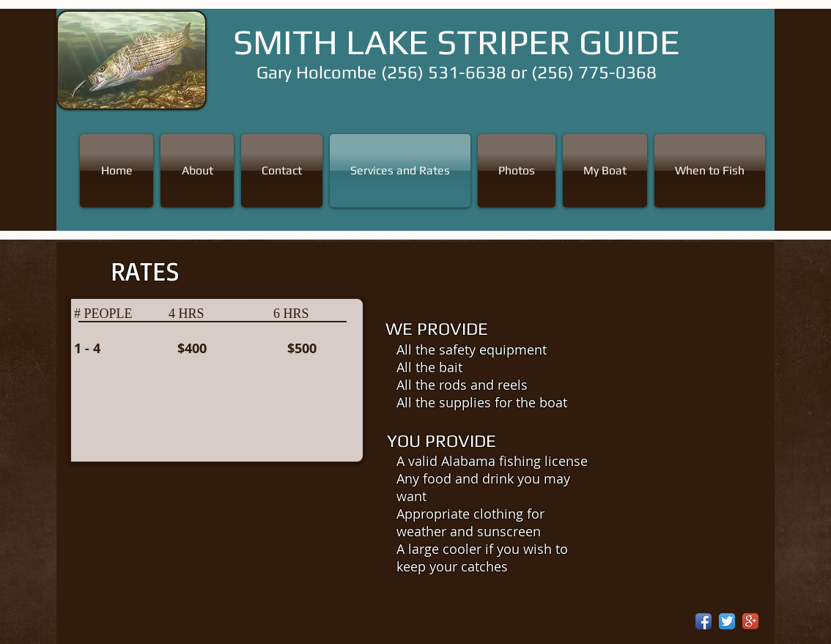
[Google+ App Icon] (750, 621)
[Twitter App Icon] (727, 621)
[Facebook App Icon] (703, 621)
